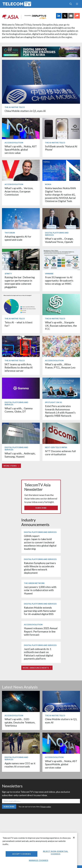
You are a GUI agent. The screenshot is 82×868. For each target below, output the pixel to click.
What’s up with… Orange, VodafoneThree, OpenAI (59, 240)
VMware (49, 274)
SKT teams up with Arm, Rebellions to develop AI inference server (19, 367)
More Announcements (37, 668)
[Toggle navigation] (77, 4)
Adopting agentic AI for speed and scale (18, 238)
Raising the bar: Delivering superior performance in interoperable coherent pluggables (20, 282)
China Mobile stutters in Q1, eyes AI (25, 111)
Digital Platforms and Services (57, 234)
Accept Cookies (22, 854)
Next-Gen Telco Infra (56, 447)
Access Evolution (14, 143)
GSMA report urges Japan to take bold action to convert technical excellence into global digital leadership (40, 542)
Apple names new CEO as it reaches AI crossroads (20, 765)
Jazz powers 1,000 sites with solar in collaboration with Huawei (40, 590)
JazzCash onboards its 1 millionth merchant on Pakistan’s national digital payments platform (38, 654)
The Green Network (34, 583)
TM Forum (10, 233)
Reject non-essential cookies (56, 853)
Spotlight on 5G (54, 402)
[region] (39, 850)
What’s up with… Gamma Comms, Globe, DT (19, 410)
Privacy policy (46, 807)
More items (12, 466)
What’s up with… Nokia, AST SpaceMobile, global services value (21, 150)
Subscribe (41, 508)
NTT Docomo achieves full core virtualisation (60, 453)
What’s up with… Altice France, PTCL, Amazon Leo (60, 366)
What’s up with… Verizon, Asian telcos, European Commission (19, 191)
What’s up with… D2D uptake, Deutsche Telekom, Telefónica (20, 722)
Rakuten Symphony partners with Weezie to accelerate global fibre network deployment (40, 568)
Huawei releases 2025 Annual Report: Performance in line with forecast (41, 631)
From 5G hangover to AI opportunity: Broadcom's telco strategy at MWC (59, 280)
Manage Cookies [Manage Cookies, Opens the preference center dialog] (39, 860)
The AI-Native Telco (15, 107)
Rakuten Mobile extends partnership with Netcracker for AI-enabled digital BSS (40, 611)
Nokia (48, 184)
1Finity (8, 274)
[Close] (74, 838)
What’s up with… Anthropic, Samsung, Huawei (20, 455)
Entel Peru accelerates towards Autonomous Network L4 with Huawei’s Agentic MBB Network (60, 411)
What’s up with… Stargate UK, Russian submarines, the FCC (61, 326)
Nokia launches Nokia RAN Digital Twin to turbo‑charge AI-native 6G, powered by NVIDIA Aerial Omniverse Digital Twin (60, 195)
